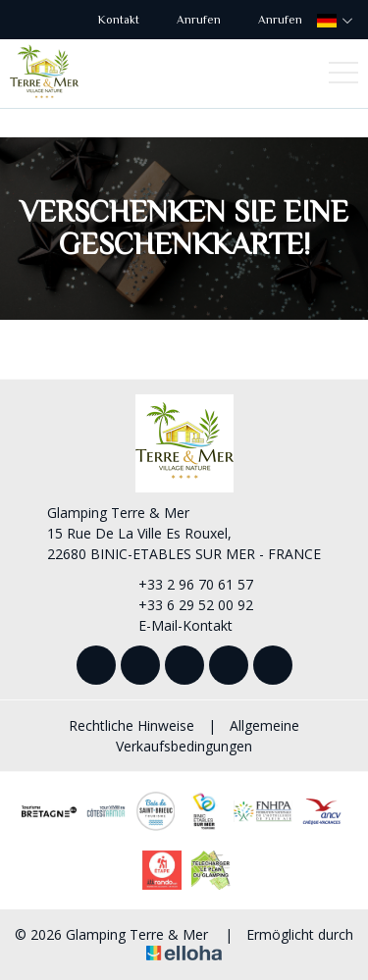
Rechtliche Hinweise (131, 725)
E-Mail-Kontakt (174, 625)
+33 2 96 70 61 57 (184, 584)
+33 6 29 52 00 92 (184, 605)
